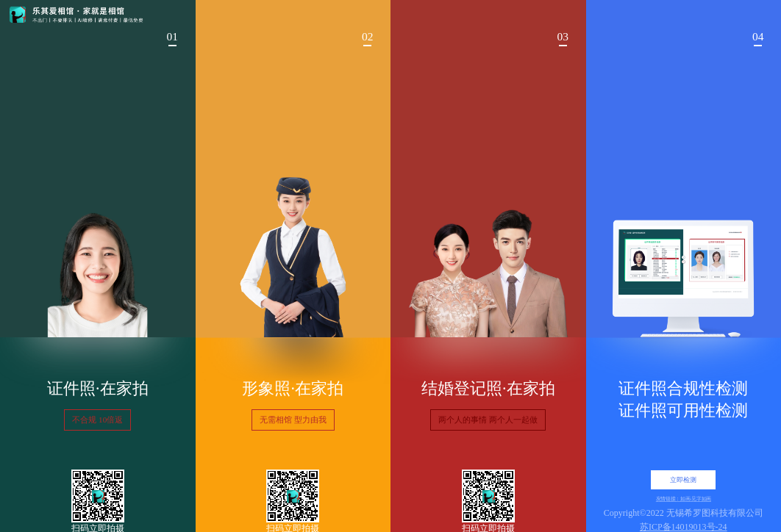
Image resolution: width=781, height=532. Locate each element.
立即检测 (683, 480)
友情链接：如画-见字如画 (684, 499)
